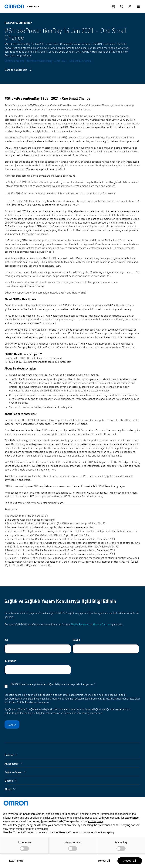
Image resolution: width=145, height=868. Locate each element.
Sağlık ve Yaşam (13, 772)
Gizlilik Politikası (80, 625)
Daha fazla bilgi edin (19, 70)
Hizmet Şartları (102, 625)
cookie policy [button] (96, 830)
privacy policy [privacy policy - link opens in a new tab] (11, 827)
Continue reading (48, 61)
